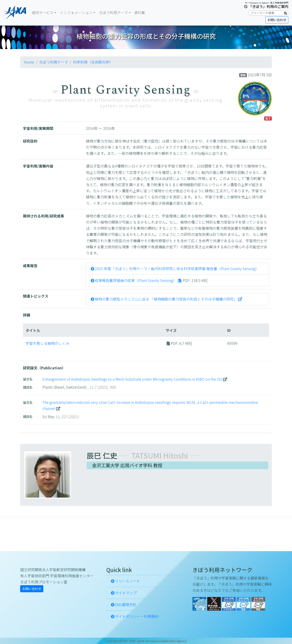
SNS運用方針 (126, 605)
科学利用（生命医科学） (93, 62)
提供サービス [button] (43, 12)
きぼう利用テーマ (54, 62)
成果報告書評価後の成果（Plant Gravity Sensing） (136, 280)
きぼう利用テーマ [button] (113, 12)
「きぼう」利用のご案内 (268, 6)
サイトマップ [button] (126, 593)
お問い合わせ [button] (277, 20)
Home (29, 62)
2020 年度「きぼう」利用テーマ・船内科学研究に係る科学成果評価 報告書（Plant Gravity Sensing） (177, 269)
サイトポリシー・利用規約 (137, 616)
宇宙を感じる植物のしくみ (47, 343)
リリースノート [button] (128, 581)
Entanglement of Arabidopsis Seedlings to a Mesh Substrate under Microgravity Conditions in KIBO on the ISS (132, 379)
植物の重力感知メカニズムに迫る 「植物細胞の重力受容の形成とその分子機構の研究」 (166, 299)
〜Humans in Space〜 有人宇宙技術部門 (268, 3)
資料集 (140, 12)
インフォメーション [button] (76, 12)
